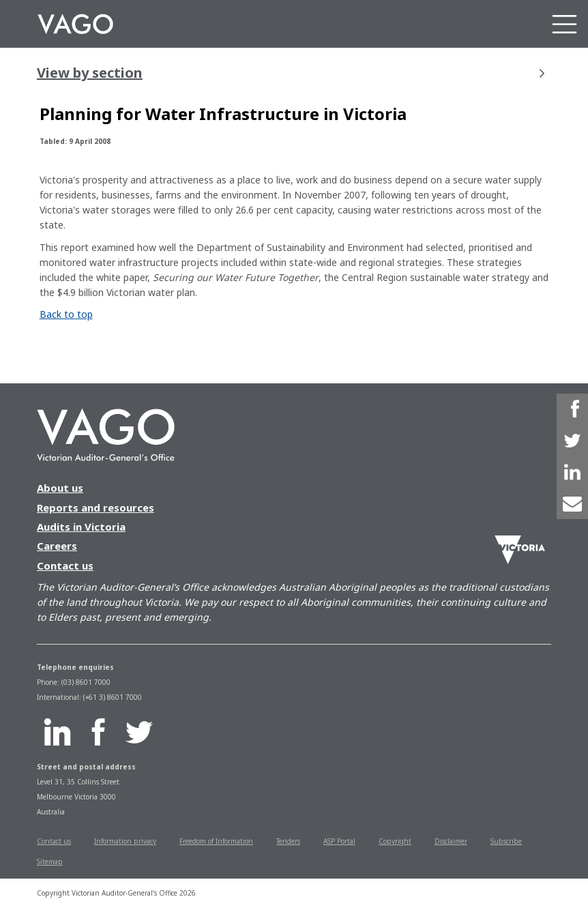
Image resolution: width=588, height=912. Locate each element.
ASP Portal (339, 841)
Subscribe (506, 841)
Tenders (288, 841)
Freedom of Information (216, 841)
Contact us (65, 565)
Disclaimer (451, 841)
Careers (57, 546)
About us (60, 488)
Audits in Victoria (81, 527)
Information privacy (125, 841)
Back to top (66, 314)
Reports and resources (95, 508)
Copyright (395, 841)
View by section (291, 73)
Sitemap (50, 862)
